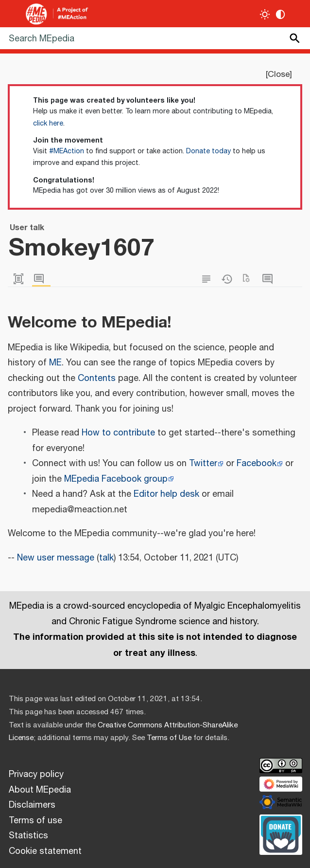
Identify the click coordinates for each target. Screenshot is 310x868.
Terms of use (35, 821)
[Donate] (281, 833)
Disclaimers (32, 805)
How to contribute (118, 433)
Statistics (28, 836)
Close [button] (279, 74)
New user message (56, 558)
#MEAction (67, 151)
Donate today (208, 151)
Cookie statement (45, 851)
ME (55, 363)
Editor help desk (166, 494)
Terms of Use (169, 738)
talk (106, 558)
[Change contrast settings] (281, 14)
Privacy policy (36, 775)
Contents (97, 379)
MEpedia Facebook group (116, 479)
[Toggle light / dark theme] (265, 14)
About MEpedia (40, 790)
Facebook (257, 464)
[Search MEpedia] (155, 38)
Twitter (203, 464)
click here (48, 124)
